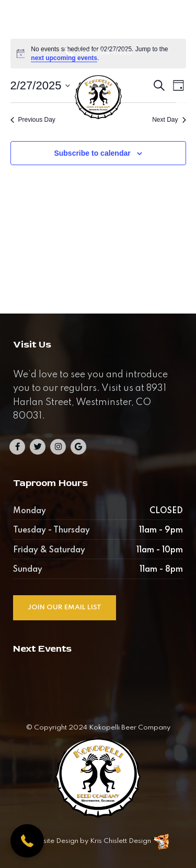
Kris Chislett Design (120, 841)
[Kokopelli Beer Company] (98, 103)
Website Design (53, 841)
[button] (27, 841)
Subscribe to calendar (92, 153)
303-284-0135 (104, 52)
